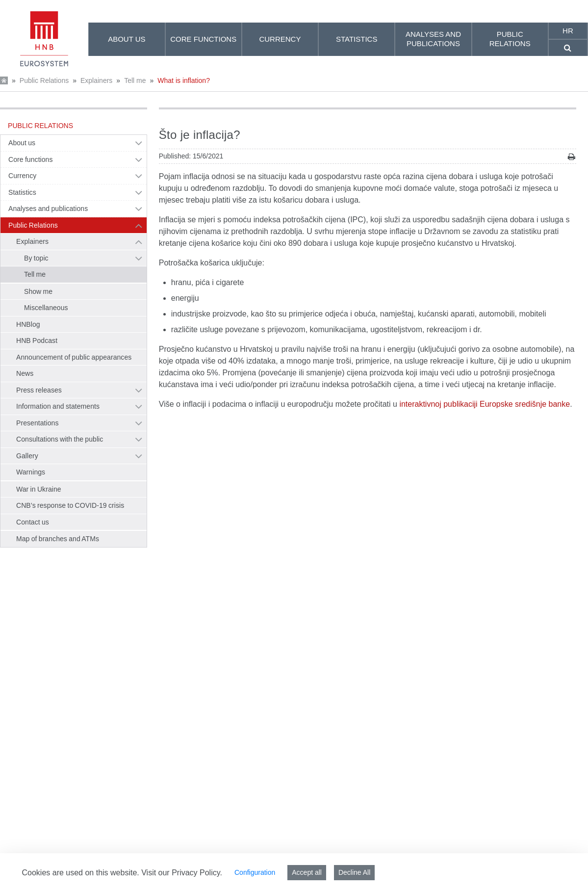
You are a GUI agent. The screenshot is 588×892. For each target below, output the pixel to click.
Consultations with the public (60, 439)
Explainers (96, 80)
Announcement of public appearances (74, 357)
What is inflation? (184, 80)
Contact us (33, 522)
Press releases (39, 390)
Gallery (27, 456)
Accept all (307, 872)
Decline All (354, 872)
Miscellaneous (46, 308)
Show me (38, 291)
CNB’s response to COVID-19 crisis (70, 505)
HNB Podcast (37, 341)
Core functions (31, 159)
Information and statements (58, 406)
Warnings (31, 472)
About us (22, 143)
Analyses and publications (48, 209)
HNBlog (28, 324)
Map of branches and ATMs (58, 539)
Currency (22, 176)
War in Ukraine (39, 489)
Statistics (22, 192)
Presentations (38, 423)
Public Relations (44, 80)
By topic (36, 258)
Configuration (255, 872)
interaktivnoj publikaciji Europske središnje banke (485, 404)
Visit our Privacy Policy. (182, 873)
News (25, 373)
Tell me (135, 80)
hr (568, 31)
